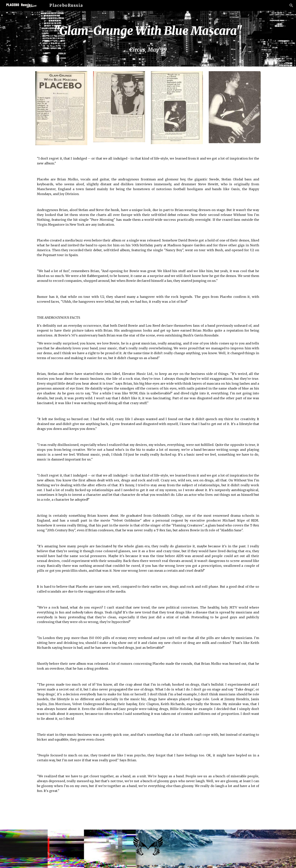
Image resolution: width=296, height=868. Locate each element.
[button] (291, 5)
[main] (148, 39)
